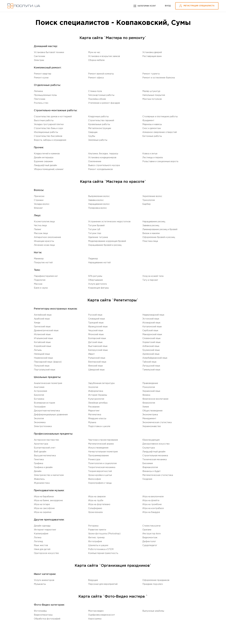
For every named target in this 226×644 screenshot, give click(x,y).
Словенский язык (151, 338)
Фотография (95, 542)
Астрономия (40, 391)
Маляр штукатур (151, 91)
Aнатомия (39, 387)
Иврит (91, 354)
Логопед (38, 542)
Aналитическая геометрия (48, 383)
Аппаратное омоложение (47, 237)
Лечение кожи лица (44, 245)
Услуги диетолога (97, 284)
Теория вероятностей (100, 471)
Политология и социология (102, 463)
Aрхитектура (41, 444)
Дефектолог (149, 542)
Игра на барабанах (44, 497)
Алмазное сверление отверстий (160, 132)
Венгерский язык (97, 362)
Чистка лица (40, 226)
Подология (40, 280)
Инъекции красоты (44, 241)
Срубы (92, 136)
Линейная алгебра (98, 403)
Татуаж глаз (95, 233)
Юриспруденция (151, 440)
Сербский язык (150, 331)
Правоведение (150, 383)
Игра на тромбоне (152, 504)
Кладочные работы (98, 117)
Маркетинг (94, 411)
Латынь (38, 350)
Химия (146, 407)
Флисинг (38, 208)
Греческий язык (42, 327)
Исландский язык (151, 323)
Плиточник (40, 99)
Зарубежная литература (101, 383)
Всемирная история (44, 403)
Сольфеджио (95, 508)
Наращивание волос (99, 204)
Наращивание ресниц (154, 222)
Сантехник (40, 56)
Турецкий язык (96, 323)
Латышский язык (151, 366)
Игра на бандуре (151, 512)
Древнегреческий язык (46, 331)
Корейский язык (43, 346)
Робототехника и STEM (101, 549)
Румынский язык (97, 358)
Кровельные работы (99, 124)
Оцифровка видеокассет (102, 615)
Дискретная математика (47, 411)
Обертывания (95, 280)
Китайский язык (42, 342)
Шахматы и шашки (98, 545)
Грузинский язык (151, 350)
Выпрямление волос (99, 196)
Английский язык (43, 315)
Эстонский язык (151, 319)
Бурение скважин (43, 162)
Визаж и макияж (151, 233)
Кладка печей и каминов (47, 154)
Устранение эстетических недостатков (109, 222)
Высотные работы (44, 121)
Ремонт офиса (96, 78)
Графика (38, 463)
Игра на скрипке (43, 512)
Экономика (40, 423)
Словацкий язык (97, 319)
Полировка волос (97, 208)
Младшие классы (97, 419)
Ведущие (93, 580)
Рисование (94, 407)
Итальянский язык (43, 338)
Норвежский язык (43, 358)
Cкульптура (149, 448)
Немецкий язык (42, 354)
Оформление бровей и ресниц (159, 237)
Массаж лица (41, 233)
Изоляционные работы (46, 132)
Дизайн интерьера (44, 158)
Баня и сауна (41, 288)
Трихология (149, 200)
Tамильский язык (151, 370)
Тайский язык (149, 362)
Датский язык (95, 342)
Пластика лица (150, 241)
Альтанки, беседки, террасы (103, 154)
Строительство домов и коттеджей (53, 117)
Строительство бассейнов (48, 136)
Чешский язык (96, 331)
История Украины (98, 395)
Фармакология (150, 467)
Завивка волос (96, 200)
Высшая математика (45, 456)
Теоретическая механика (102, 467)
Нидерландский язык (153, 315)
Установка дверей (152, 52)
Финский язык (96, 366)
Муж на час (94, 52)
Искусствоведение (98, 448)
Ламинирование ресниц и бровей (160, 229)
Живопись (39, 479)
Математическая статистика (158, 475)
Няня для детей (42, 549)
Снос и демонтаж (152, 128)
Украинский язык (151, 391)
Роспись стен (41, 103)
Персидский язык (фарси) (48, 362)
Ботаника (39, 399)
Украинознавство (152, 426)
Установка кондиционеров (102, 158)
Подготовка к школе (99, 426)
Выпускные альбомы (153, 611)
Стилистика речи (151, 526)
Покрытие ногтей (43, 263)
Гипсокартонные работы (101, 95)
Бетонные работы (152, 136)
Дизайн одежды (42, 526)
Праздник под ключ (153, 584)
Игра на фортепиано (99, 504)
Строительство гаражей (101, 121)
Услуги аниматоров (44, 580)
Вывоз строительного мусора (104, 165)
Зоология (93, 387)
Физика (146, 395)
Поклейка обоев (97, 99)
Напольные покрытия (154, 95)
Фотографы (40, 611)
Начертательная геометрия (103, 452)
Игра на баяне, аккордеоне (48, 501)
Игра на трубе (96, 501)
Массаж (38, 284)
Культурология (96, 399)
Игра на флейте (151, 501)
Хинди (37, 323)
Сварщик (93, 132)
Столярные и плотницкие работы (160, 117)
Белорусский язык (98, 350)
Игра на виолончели (153, 497)
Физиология (149, 403)
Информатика (96, 391)
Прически (39, 196)
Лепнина (38, 91)
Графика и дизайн (43, 467)
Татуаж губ (94, 229)
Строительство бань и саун (48, 128)
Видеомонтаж (150, 538)
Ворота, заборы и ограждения (50, 140)
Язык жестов (41, 545)
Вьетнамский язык (98, 346)
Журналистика (42, 483)
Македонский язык (152, 335)
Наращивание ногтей (99, 263)
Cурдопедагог (150, 545)
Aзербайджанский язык (155, 358)
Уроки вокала (95, 512)
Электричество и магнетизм (49, 475)
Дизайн (38, 471)
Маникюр (39, 259)
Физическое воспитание (155, 399)
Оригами (147, 530)
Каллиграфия (41, 534)
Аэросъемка (95, 619)
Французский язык (98, 327)
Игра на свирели (97, 497)
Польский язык (42, 366)
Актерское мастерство (46, 440)
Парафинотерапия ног (46, 276)
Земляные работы (98, 140)
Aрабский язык (42, 319)
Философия (94, 479)
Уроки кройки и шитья (100, 475)
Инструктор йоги (151, 534)
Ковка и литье (150, 154)
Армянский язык (151, 354)
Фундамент (148, 121)
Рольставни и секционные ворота (160, 162)
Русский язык (95, 315)
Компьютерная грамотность (103, 553)
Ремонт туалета (151, 74)
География (40, 407)
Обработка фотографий (47, 619)
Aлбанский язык (151, 346)
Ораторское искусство (46, 553)
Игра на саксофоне (44, 508)
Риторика (93, 526)
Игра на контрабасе (153, 508)
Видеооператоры (43, 615)
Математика (95, 415)
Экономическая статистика (157, 423)
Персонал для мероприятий (103, 584)
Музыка (92, 423)
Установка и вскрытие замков (104, 56)
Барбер (147, 204)
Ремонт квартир (43, 74)
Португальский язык (45, 370)
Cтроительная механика (155, 456)
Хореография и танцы (100, 483)
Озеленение (95, 162)
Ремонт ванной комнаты (101, 74)
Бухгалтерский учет (45, 448)
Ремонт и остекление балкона (159, 78)
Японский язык (96, 335)
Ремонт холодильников (100, 169)
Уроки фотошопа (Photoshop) (104, 534)
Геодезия (147, 479)
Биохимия (148, 463)
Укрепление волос (152, 196)
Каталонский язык (152, 327)
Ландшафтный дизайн (45, 165)
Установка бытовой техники (49, 52)
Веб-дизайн (40, 452)
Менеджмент (149, 419)
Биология (39, 395)
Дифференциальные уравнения (51, 415)
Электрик (39, 60)
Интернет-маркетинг (45, 530)
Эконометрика (150, 415)
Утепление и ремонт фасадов (104, 103)
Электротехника (43, 426)
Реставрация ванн (152, 56)
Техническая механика (155, 460)
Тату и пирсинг (150, 280)
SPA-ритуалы (95, 276)
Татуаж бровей (96, 226)
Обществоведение (152, 411)
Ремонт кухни (41, 78)
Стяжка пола (95, 91)
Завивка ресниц (151, 226)
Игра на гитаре (42, 504)
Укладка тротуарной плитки (49, 124)
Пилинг (38, 229)
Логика (38, 538)
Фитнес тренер (96, 538)
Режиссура (94, 460)
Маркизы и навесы (152, 124)
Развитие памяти (97, 530)
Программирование (98, 456)
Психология (149, 387)
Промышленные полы (45, 95)
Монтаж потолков (152, 99)
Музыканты (40, 584)
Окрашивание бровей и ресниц (105, 245)
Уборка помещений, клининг (49, 169)
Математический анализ (101, 444)
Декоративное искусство (156, 444)
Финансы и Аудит (151, 471)
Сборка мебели (96, 60)
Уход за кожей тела (153, 276)
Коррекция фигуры (98, 288)
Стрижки (39, 200)
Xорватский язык (151, 342)
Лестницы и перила (153, 158)
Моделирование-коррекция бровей (107, 241)
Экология (39, 419)
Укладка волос (42, 204)
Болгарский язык (97, 338)
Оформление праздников (156, 580)
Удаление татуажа (98, 237)
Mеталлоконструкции (100, 128)
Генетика (39, 460)
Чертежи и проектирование (103, 440)
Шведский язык (96, 370)
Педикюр (93, 259)
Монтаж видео (96, 611)
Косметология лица (44, 222)
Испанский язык (42, 335)
